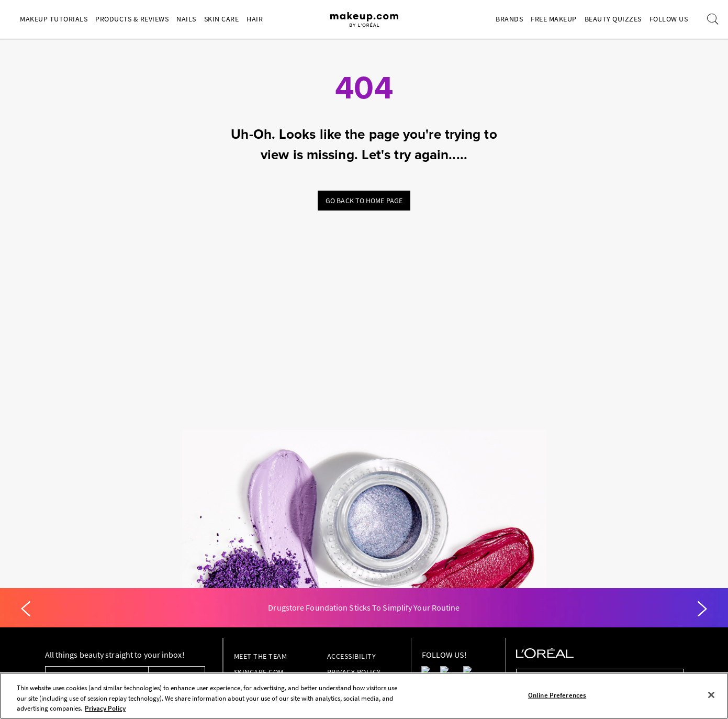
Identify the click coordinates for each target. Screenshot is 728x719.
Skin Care (222, 19)
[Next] (702, 609)
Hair (255, 19)
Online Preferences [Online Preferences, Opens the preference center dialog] (557, 695)
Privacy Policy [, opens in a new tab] (105, 708)
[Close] (711, 695)
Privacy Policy (354, 672)
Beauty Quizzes (613, 19)
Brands (509, 19)
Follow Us (669, 19)
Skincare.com (259, 672)
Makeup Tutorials (54, 19)
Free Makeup (554, 19)
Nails (186, 19)
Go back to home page (364, 201)
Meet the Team (261, 656)
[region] (364, 696)
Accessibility (352, 656)
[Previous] (26, 609)
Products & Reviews (132, 19)
